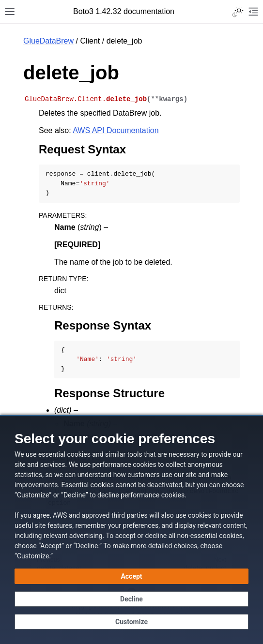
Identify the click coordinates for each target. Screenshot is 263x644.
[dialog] (131, 530)
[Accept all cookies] (131, 576)
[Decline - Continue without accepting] (131, 599)
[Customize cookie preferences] (131, 622)
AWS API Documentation (116, 130)
